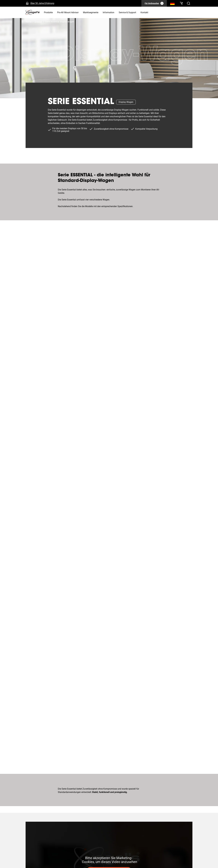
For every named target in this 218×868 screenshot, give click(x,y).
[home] (33, 12)
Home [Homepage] (29, 22)
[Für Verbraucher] (154, 3)
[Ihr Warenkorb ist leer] (181, 3)
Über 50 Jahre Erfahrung (42, 3)
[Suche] (172, 4)
